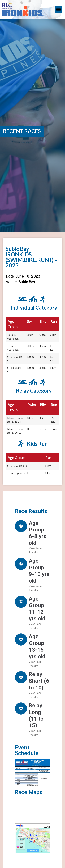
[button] (59, 9)
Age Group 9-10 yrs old (39, 571)
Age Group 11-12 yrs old (37, 609)
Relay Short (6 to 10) (39, 681)
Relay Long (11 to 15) (36, 715)
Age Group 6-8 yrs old (38, 533)
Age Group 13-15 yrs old (37, 646)
